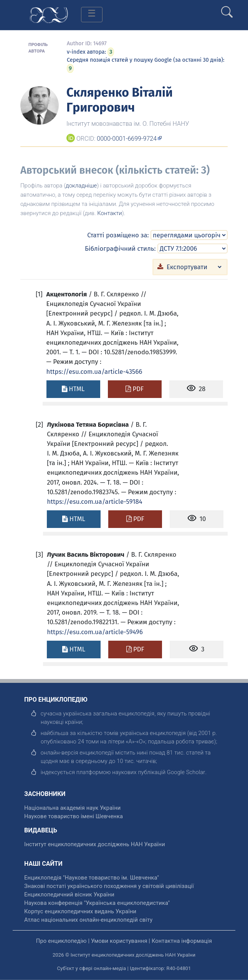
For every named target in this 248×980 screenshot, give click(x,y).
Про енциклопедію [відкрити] (61, 941)
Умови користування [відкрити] (119, 941)
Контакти (110, 213)
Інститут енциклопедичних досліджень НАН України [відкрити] (95, 844)
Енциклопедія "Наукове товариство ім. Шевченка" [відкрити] (92, 878)
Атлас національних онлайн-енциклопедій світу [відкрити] (88, 920)
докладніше (81, 186)
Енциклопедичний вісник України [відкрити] (69, 894)
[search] (227, 9)
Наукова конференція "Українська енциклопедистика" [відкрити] (97, 903)
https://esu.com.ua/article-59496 (95, 632)
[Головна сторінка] (49, 14)
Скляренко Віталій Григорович (120, 100)
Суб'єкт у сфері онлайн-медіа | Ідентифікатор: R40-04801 (124, 968)
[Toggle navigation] (92, 15)
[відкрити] (186, 772)
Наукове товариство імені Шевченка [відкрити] (74, 816)
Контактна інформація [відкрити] (182, 941)
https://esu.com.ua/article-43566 (94, 372)
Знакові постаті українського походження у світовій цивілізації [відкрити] (109, 886)
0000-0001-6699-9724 (127, 139)
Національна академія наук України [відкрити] (72, 808)
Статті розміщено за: (118, 235)
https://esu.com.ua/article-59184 (95, 502)
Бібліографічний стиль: (120, 248)
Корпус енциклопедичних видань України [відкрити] (80, 911)
